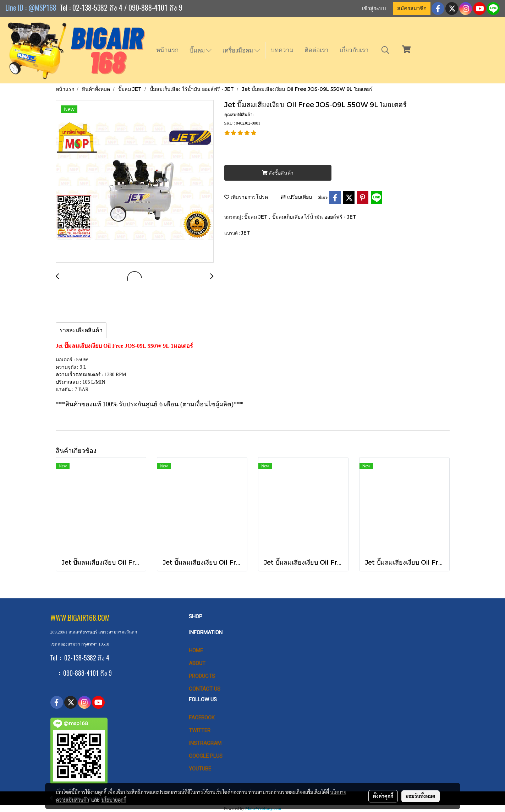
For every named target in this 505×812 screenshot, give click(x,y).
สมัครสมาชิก (412, 9)
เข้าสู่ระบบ (374, 9)
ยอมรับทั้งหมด (421, 796)
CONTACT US (205, 689)
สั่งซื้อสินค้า (278, 173)
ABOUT (197, 663)
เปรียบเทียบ (296, 197)
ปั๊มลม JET (257, 217)
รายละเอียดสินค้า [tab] (81, 330)
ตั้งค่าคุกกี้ (383, 796)
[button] (385, 50)
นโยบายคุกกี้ (114, 800)
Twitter (200, 730)
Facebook (202, 718)
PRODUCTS (202, 676)
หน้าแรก (167, 50)
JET (246, 233)
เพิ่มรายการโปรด (246, 197)
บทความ (282, 50)
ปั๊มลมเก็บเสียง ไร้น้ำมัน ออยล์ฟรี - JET (314, 217)
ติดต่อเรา (317, 50)
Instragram (205, 743)
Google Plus (206, 756)
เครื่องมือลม (241, 50)
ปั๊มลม (201, 50)
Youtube (200, 769)
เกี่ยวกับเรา (354, 50)
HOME (196, 651)
